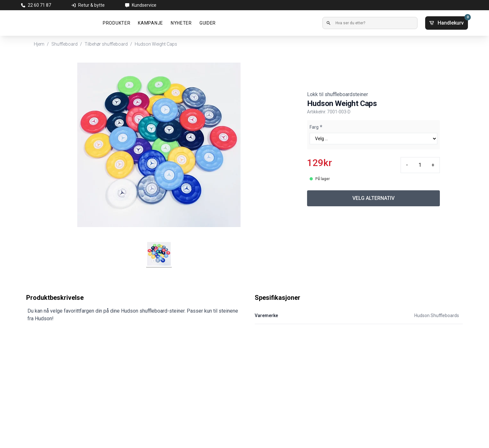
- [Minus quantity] (407, 165)
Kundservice (144, 5)
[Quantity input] (420, 165)
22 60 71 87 (39, 5)
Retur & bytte (91, 5)
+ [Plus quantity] (433, 165)
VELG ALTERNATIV (373, 198)
